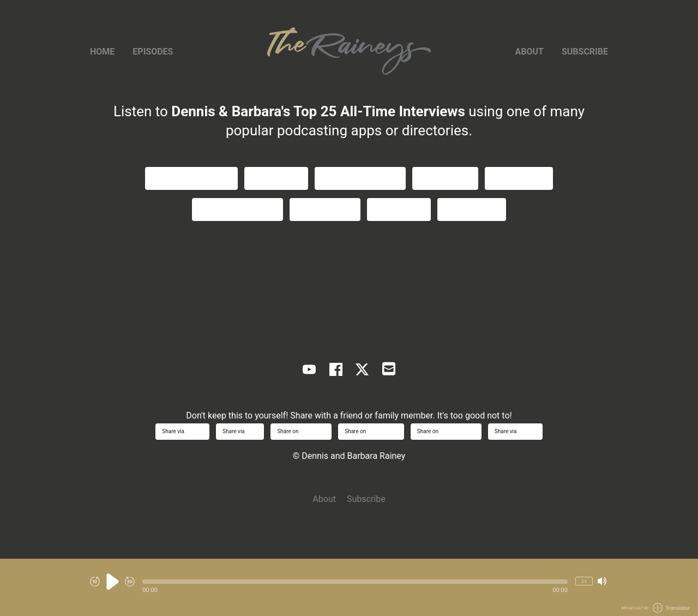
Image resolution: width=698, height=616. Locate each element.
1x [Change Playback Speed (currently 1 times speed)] (584, 581)
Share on (301, 431)
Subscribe (585, 52)
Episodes (153, 52)
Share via (182, 431)
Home (102, 52)
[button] (355, 582)
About (529, 52)
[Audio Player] (349, 587)
